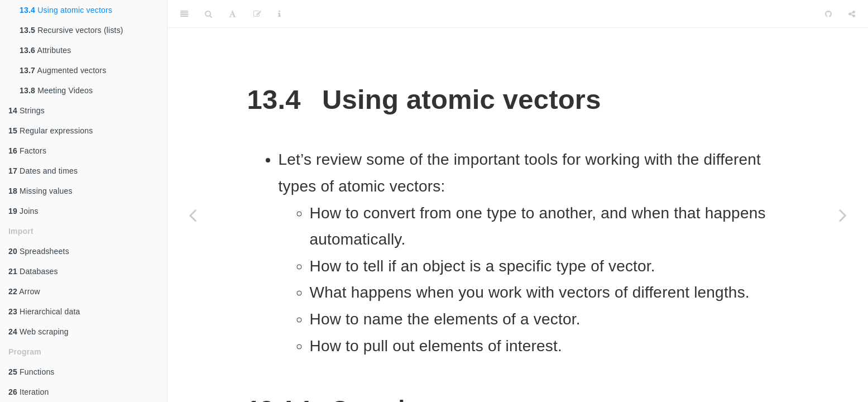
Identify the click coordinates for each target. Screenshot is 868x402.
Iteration (28, 392)
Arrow (24, 291)
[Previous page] (193, 215)
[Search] (208, 14)
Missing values (40, 191)
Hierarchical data (44, 312)
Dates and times (43, 171)
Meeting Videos (56, 90)
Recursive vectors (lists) (71, 30)
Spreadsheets (39, 251)
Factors (27, 151)
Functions (32, 372)
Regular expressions (51, 131)
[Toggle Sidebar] (184, 14)
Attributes (45, 50)
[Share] (852, 14)
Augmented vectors (63, 70)
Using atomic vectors (66, 10)
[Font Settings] (232, 14)
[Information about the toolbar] (279, 14)
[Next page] (843, 215)
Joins (23, 211)
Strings (27, 111)
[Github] (828, 14)
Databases (33, 271)
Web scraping (39, 332)
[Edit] (257, 14)
